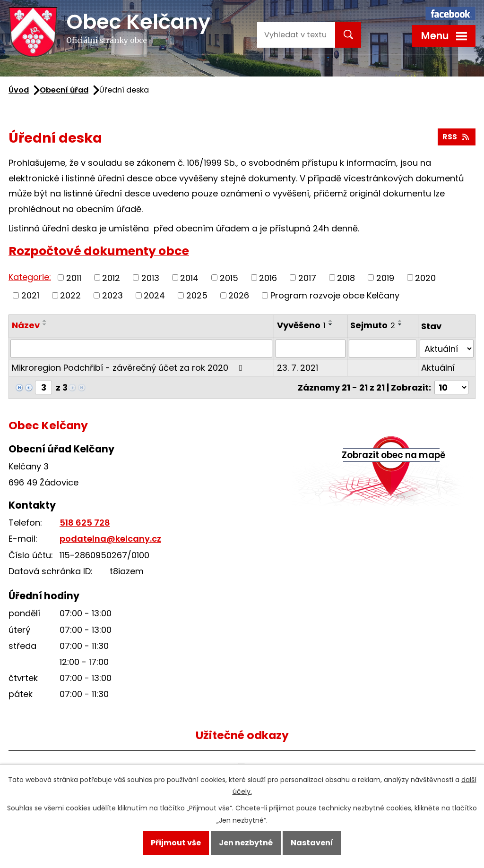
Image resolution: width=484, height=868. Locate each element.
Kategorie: (30, 277)
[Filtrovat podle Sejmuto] (383, 349)
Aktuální (438, 368)
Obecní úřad (64, 90)
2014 (189, 277)
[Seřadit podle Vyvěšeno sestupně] (331, 324)
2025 (197, 295)
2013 (150, 277)
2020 (425, 277)
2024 (154, 295)
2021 (30, 295)
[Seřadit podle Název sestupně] (45, 324)
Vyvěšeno (301, 325)
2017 (307, 277)
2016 (268, 277)
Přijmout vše (176, 843)
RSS (456, 137)
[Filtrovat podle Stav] (447, 349)
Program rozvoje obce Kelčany (335, 295)
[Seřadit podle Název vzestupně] (45, 321)
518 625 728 (85, 523)
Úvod (19, 90)
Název (26, 325)
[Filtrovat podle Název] (141, 349)
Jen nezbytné (246, 843)
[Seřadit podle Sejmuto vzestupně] (400, 321)
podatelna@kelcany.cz (110, 539)
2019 (385, 277)
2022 (70, 295)
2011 (74, 277)
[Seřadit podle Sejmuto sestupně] (400, 324)
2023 (112, 295)
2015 (229, 277)
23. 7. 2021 (298, 368)
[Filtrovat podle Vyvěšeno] (311, 349)
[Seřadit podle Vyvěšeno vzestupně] (331, 321)
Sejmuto (373, 325)
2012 (111, 277)
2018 (346, 277)
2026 (239, 295)
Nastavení (312, 843)
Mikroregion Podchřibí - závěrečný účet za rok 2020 (129, 368)
